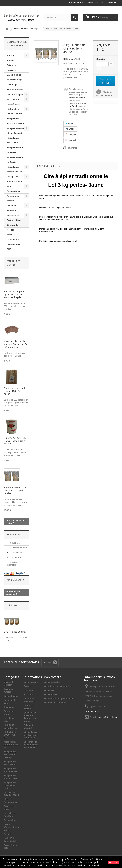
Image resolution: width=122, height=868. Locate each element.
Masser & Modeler (11, 58)
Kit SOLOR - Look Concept (14, 102)
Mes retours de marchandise (58, 686)
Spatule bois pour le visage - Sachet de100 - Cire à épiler (16, 344)
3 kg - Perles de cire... (15, 632)
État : (66, 64)
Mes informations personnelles (59, 699)
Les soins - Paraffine (12, 208)
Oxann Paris (15, 557)
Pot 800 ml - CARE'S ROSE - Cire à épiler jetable (15, 441)
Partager (70, 129)
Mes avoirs (49, 690)
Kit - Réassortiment (14, 189)
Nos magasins (15, 580)
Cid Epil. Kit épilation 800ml (14, 179)
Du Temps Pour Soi (18, 548)
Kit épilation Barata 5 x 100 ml (15, 121)
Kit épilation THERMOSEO (14, 140)
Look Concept (16, 553)
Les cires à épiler (15, 94)
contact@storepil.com (107, 717)
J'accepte (113, 862)
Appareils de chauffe (13, 198)
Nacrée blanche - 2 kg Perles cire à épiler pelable (15, 490)
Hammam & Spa (15, 80)
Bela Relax (14, 543)
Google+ (71, 135)
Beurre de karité (15, 90)
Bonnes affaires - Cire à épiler (15, 223)
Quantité (100, 59)
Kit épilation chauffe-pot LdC (15, 169)
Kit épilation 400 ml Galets (15, 160)
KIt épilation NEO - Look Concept (15, 131)
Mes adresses (50, 694)
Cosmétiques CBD (13, 247)
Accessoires (13, 215)
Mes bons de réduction (55, 703)
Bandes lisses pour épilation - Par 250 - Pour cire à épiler (14, 294)
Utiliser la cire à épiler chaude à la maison (31, 735)
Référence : (69, 59)
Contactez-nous (75, 3)
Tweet (69, 123)
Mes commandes (52, 682)
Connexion (111, 3)
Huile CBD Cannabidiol (13, 237)
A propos (28, 694)
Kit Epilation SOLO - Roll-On (14, 111)
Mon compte (52, 677)
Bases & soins (14, 75)
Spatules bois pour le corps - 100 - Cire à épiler (15, 391)
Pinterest (71, 140)
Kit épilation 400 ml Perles (15, 150)
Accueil (10, 230)
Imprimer (73, 148)
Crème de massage (12, 68)
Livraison (28, 690)
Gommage (12, 85)
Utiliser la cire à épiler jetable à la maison (31, 745)
